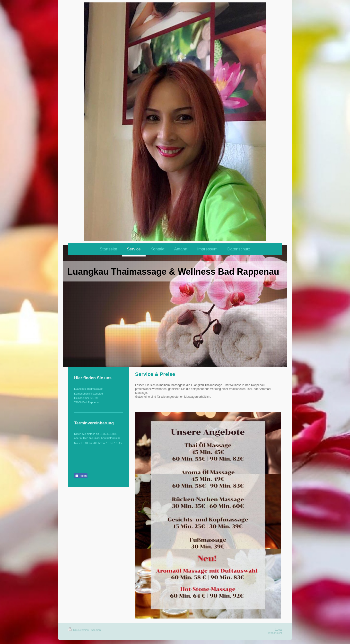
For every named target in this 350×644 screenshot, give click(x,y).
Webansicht (275, 633)
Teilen (81, 476)
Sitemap (96, 630)
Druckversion (79, 630)
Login (279, 629)
